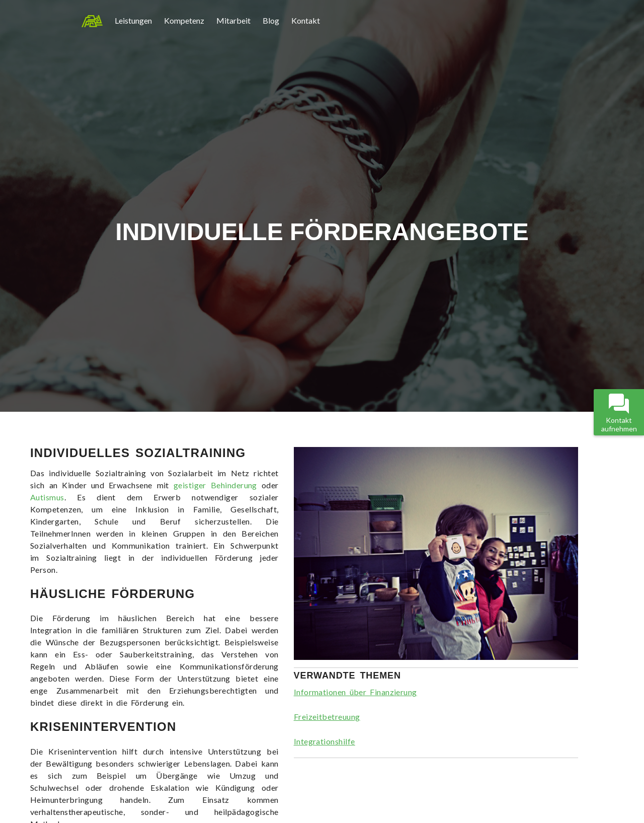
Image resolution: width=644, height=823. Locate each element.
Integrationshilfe (325, 741)
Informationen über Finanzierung (355, 692)
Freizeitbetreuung (327, 717)
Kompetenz (184, 20)
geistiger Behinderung (215, 485)
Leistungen (133, 20)
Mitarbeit (233, 20)
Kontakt (306, 20)
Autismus (47, 497)
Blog (271, 20)
